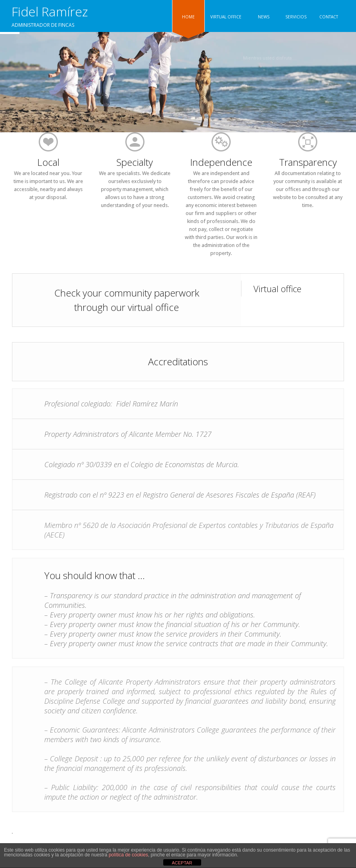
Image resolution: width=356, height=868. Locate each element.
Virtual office (277, 289)
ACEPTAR (182, 863)
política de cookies (128, 855)
